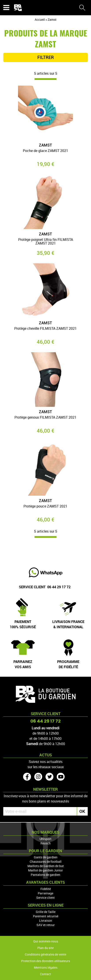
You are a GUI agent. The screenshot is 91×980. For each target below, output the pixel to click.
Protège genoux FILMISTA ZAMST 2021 (45, 418)
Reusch (45, 843)
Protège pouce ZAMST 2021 (45, 506)
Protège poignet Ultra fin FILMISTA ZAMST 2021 (46, 242)
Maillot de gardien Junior (45, 870)
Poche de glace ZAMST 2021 (45, 151)
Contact (45, 974)
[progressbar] (45, 79)
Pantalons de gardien (45, 875)
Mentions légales (46, 967)
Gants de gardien (46, 857)
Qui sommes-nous (46, 941)
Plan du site (45, 948)
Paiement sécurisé (46, 916)
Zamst (45, 145)
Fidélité (46, 889)
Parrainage (45, 893)
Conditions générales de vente (45, 954)
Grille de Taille (46, 912)
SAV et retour (46, 925)
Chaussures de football (46, 862)
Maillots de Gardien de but (46, 866)
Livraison (46, 920)
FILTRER (46, 57)
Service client (45, 898)
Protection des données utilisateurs (45, 961)
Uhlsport (45, 839)
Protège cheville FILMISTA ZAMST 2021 (45, 329)
